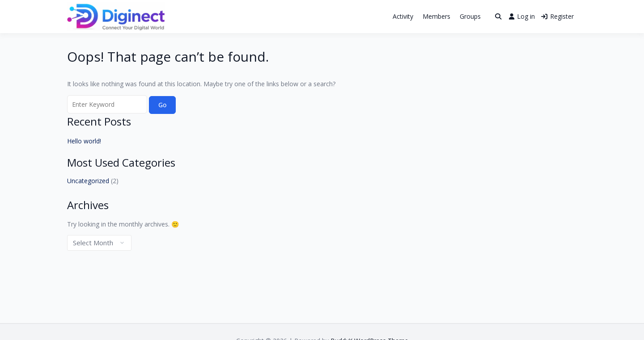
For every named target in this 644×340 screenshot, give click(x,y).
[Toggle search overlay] (498, 17)
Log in (522, 16)
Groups (470, 16)
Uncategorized (88, 181)
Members (436, 16)
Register (557, 16)
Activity (403, 16)
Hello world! (84, 141)
